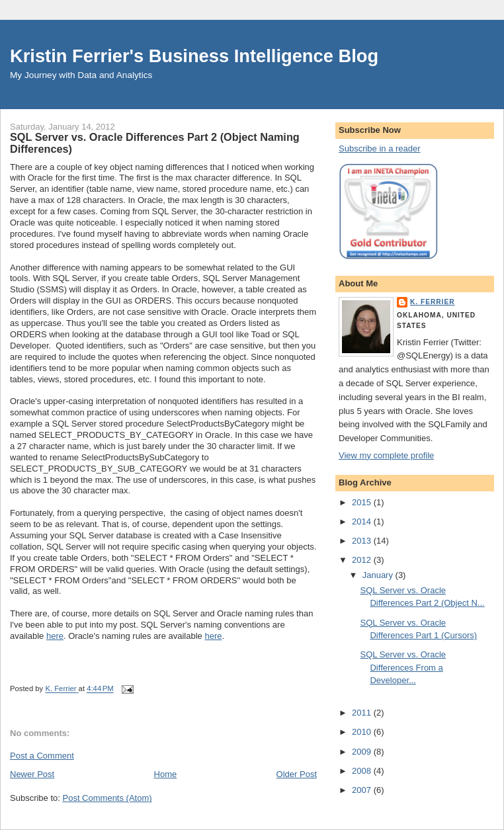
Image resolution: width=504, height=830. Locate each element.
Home (166, 774)
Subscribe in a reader (380, 148)
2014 (363, 521)
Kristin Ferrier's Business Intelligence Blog (194, 56)
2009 (363, 752)
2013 (363, 541)
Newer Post (32, 774)
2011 (363, 713)
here (55, 636)
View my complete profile (386, 455)
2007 (363, 790)
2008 (363, 771)
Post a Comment (42, 756)
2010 (363, 732)
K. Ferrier (433, 302)
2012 (363, 560)
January (379, 575)
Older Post (297, 774)
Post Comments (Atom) (107, 798)
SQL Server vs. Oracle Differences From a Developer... (403, 667)
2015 (363, 502)
